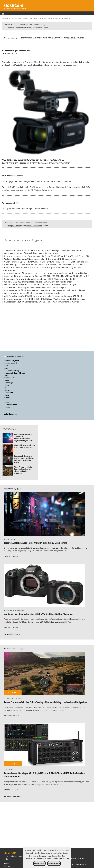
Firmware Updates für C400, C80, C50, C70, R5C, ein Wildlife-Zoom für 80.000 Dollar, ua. (45, 299)
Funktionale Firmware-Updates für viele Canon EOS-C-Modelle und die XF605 (40, 279)
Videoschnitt (9, 378)
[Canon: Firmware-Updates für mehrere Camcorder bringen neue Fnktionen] (46, 18)
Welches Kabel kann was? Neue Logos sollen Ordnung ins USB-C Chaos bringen (40, 259)
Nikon (7, 375)
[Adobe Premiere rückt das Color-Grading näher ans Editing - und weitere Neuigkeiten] (8, 471)
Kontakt (7, 863)
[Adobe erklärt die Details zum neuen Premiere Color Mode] (8, 449)
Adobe (7, 402)
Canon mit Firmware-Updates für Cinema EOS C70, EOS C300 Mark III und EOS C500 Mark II (47, 276)
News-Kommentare (34, 27)
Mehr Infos (39, 863)
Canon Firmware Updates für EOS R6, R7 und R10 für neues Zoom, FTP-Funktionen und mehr (47, 262)
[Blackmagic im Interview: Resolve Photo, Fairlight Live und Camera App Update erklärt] (8, 460)
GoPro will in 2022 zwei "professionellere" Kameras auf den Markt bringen (38, 282)
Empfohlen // (9, 429)
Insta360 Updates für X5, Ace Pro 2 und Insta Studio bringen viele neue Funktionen (43, 250)
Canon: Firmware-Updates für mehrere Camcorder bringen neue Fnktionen (36, 163)
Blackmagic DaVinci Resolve (15, 373)
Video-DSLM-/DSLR (12, 361)
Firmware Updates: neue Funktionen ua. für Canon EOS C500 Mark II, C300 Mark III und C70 (47, 256)
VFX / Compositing (12, 371)
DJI (6, 388)
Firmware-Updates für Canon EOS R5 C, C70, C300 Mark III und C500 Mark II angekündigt (46, 273)
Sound (7, 380)
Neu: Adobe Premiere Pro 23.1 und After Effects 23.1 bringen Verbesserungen (40, 285)
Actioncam (9, 393)
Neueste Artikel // (13, 649)
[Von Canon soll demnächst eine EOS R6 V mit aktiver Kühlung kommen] (44, 586)
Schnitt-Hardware (80, 864)
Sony (6, 368)
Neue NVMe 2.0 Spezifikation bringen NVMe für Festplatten (31, 253)
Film (6, 366)
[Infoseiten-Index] (16, 18)
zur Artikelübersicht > (12, 797)
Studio (7, 407)
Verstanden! (54, 863)
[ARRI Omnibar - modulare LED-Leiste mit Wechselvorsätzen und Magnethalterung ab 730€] (8, 438)
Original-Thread (15, 27)
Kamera (7, 390)
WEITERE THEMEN (14, 356)
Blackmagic (9, 383)
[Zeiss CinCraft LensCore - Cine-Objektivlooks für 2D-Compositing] (44, 514)
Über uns (7, 866)
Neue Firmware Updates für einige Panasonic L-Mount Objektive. (34, 293)
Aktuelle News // (13, 489)
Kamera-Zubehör (11, 363)
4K (6, 400)
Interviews (72, 859)
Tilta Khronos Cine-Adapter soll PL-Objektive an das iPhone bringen (35, 287)
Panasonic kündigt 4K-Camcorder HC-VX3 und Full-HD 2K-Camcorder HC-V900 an (42, 302)
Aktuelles (80, 859)
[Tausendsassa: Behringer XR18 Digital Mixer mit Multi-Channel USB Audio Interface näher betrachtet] (44, 745)
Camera (7, 397)
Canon (7, 395)
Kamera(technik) (11, 405)
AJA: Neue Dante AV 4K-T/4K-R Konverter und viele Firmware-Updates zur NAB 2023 (43, 296)
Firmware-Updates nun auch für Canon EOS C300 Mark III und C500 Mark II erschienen (44, 265)
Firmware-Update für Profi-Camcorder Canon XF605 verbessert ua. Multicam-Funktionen (45, 290)
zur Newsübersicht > (12, 634)
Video (7, 385)
